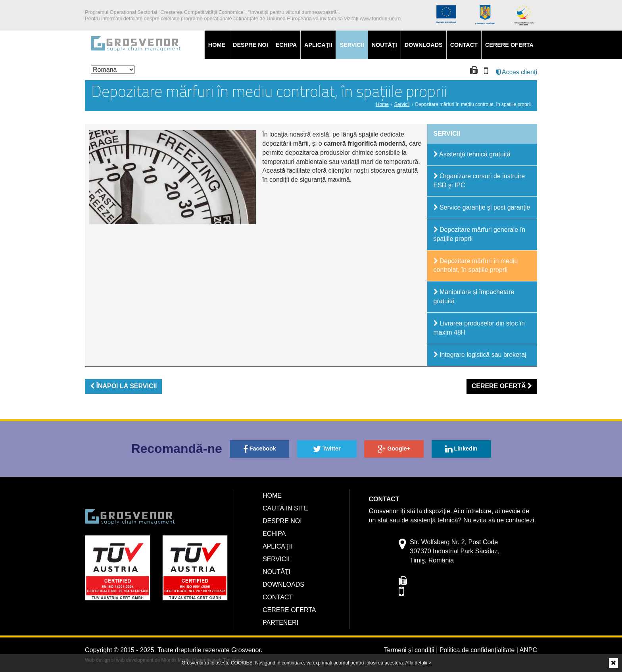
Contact (464, 45)
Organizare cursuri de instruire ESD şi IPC (479, 181)
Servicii (352, 45)
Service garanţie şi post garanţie (482, 207)
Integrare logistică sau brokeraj (480, 355)
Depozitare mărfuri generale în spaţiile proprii (480, 234)
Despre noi (251, 45)
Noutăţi (384, 45)
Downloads (424, 45)
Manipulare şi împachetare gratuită (474, 297)
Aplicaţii (318, 45)
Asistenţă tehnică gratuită (472, 154)
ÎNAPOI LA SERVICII (123, 386)
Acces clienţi (517, 72)
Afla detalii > (418, 663)
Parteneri (280, 623)
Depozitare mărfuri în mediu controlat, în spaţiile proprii (476, 266)
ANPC (528, 650)
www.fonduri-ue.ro (380, 18)
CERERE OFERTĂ (502, 386)
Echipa (286, 45)
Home (217, 45)
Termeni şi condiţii (409, 650)
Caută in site (285, 508)
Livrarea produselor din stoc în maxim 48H (479, 328)
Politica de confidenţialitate (477, 650)
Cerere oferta (509, 45)
